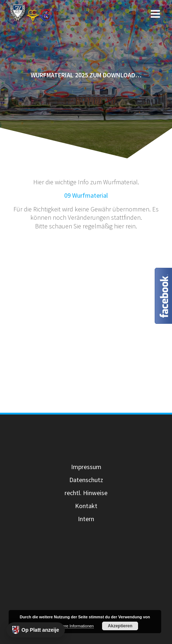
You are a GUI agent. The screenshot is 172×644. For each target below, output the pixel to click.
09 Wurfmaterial (86, 195)
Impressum (86, 467)
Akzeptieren (120, 626)
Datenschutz (86, 480)
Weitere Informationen (74, 626)
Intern (86, 519)
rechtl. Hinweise (86, 493)
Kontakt (86, 506)
